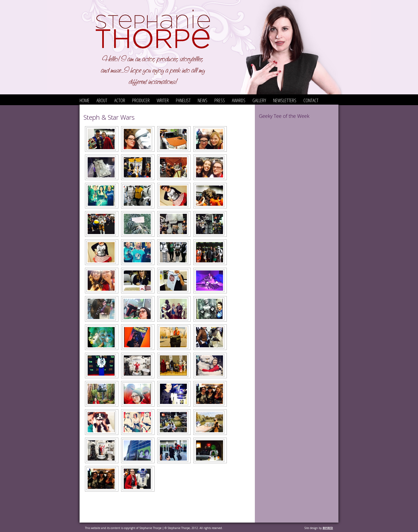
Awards (239, 100)
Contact (311, 100)
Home (85, 100)
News (203, 100)
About (102, 100)
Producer (141, 100)
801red (328, 528)
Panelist (183, 100)
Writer (163, 100)
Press (220, 100)
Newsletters (285, 100)
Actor (120, 100)
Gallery (259, 100)
